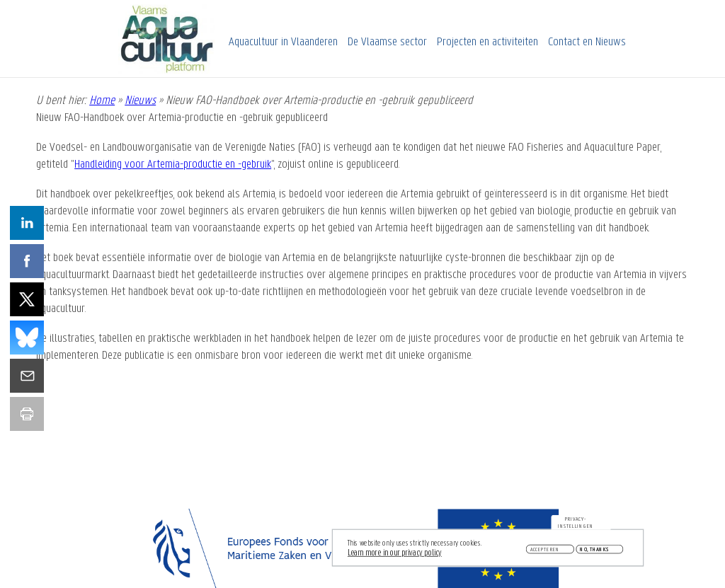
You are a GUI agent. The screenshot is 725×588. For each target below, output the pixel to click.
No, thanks (594, 551)
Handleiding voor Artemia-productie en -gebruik (173, 165)
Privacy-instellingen (576, 525)
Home (102, 101)
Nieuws (140, 101)
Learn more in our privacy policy (395, 555)
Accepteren (545, 551)
